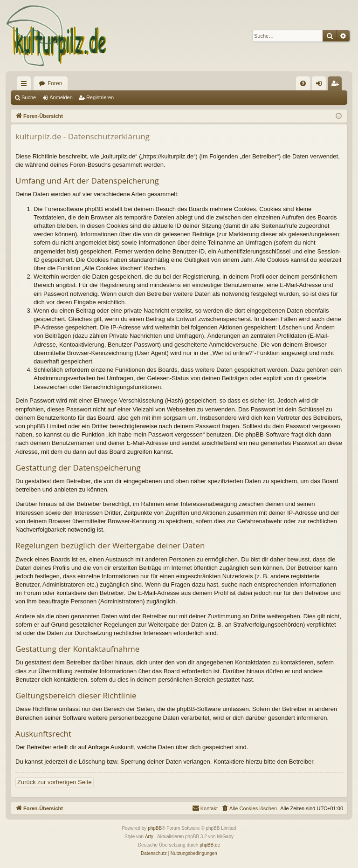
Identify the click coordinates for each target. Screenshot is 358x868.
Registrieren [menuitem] (337, 85)
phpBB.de (210, 845)
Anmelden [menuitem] (321, 85)
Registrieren (100, 97)
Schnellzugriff (26, 85)
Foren (55, 83)
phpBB (155, 828)
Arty (149, 837)
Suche (29, 97)
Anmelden (61, 97)
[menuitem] (303, 83)
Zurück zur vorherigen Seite (55, 782)
